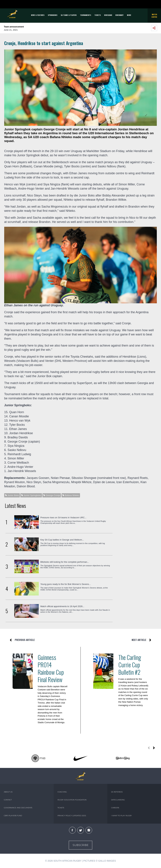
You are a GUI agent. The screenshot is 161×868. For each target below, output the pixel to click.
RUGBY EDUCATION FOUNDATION (72, 800)
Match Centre (154, 16)
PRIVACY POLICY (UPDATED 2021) (72, 816)
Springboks (53, 15)
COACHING (62, 792)
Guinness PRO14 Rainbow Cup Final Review (51, 668)
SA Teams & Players (69, 15)
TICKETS (98, 15)
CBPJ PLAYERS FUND (13, 816)
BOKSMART (119, 15)
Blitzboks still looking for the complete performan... (65, 562)
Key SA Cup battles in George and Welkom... (62, 540)
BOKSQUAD (108, 15)
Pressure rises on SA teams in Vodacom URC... (63, 518)
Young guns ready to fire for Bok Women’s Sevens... (66, 584)
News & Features (38, 15)
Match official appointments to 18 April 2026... (62, 606)
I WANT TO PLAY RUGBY (122, 816)
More (129, 15)
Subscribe (80, 845)
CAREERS (115, 808)
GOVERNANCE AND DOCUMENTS (18, 808)
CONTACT (8, 800)
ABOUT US (8, 792)
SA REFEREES (117, 792)
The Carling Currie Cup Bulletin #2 (130, 665)
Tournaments (86, 15)
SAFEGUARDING (118, 800)
